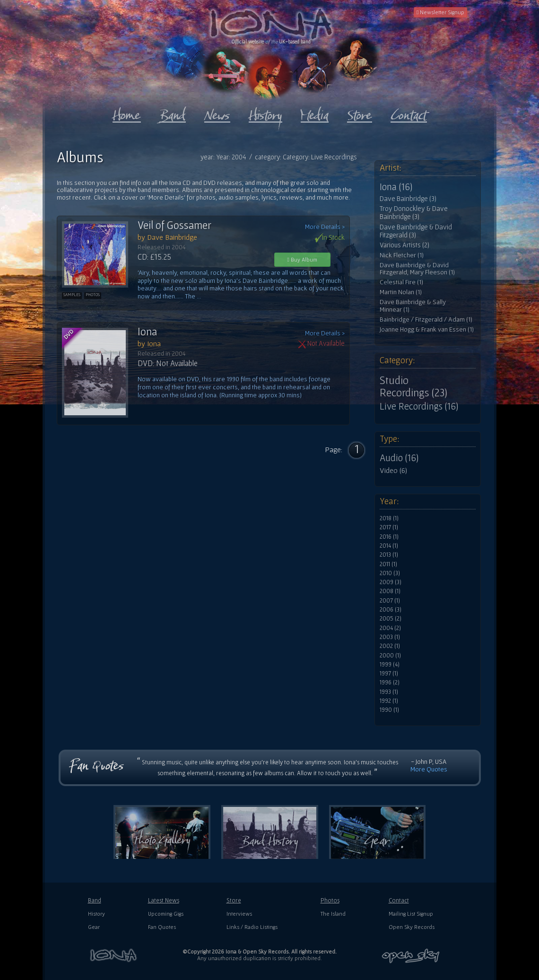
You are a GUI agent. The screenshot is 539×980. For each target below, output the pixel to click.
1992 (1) (389, 701)
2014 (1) (389, 546)
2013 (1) (389, 555)
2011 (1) (388, 564)
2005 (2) (391, 619)
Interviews (239, 914)
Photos (330, 900)
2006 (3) (391, 610)
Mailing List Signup (411, 914)
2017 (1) (389, 527)
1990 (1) (389, 710)
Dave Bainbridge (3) (408, 199)
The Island (333, 914)
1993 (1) (389, 692)
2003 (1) (390, 637)
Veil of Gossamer (174, 225)
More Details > (325, 227)
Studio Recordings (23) (413, 386)
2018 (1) (389, 518)
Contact (399, 900)
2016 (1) (389, 537)
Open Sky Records (412, 927)
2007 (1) (390, 601)
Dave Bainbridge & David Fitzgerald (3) (416, 231)
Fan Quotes (162, 927)
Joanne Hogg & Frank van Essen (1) (427, 329)
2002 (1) (390, 646)
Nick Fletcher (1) (402, 255)
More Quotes (429, 769)
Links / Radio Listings (252, 927)
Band (95, 900)
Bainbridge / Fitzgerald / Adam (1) (426, 319)
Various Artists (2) (404, 245)
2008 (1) (390, 591)
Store (234, 900)
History (96, 914)
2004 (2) (390, 628)
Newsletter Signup (440, 12)
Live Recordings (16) (419, 406)
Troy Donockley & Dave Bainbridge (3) (414, 213)
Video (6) (393, 470)
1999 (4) (390, 665)
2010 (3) (390, 573)
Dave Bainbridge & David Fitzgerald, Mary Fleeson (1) (417, 269)
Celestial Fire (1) (401, 282)
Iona (147, 332)
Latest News (164, 900)
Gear (94, 927)
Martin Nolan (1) (401, 292)
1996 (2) (390, 682)
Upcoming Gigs (166, 914)
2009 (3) (391, 582)
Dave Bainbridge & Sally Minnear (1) (413, 306)
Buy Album (302, 259)
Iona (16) (396, 187)
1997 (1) (389, 674)
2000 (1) (390, 656)
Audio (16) (399, 458)
